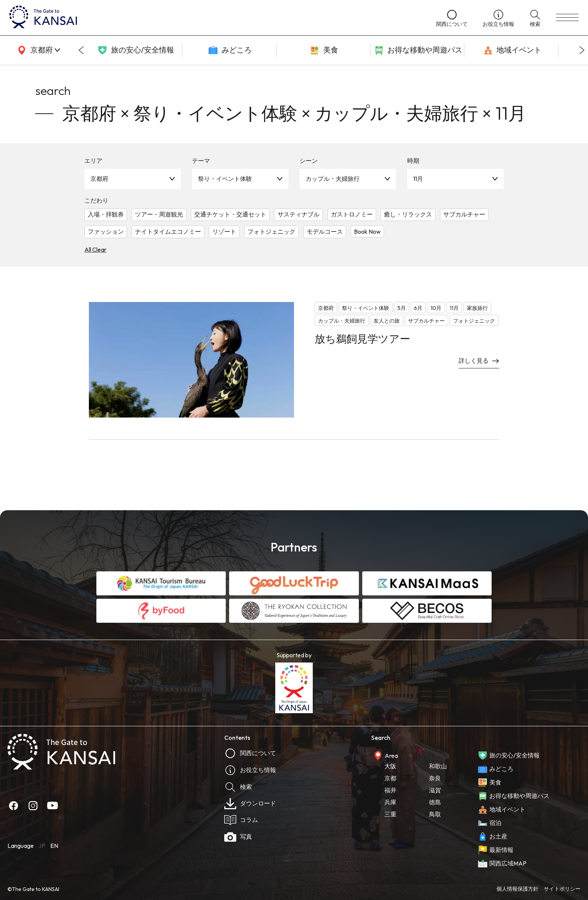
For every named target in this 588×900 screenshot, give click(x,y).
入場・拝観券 (106, 214)
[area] (37, 50)
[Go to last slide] (81, 50)
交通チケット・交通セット (230, 214)
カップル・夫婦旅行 (333, 179)
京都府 (99, 179)
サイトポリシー (562, 889)
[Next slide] (582, 50)
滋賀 (435, 790)
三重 (390, 814)
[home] (215, 18)
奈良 (435, 778)
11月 (418, 179)
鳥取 (435, 814)
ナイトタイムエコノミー (168, 231)
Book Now (367, 231)
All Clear (95, 249)
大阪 (390, 766)
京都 (390, 778)
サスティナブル (298, 214)
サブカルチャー (464, 214)
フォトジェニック (271, 231)
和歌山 (438, 766)
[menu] (567, 18)
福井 (390, 790)
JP (42, 846)
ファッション (106, 231)
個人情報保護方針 (517, 889)
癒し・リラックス (408, 214)
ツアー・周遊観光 (159, 214)
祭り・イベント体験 (225, 179)
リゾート (224, 231)
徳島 (435, 802)
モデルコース (325, 231)
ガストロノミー (352, 214)
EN (54, 846)
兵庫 (390, 802)
